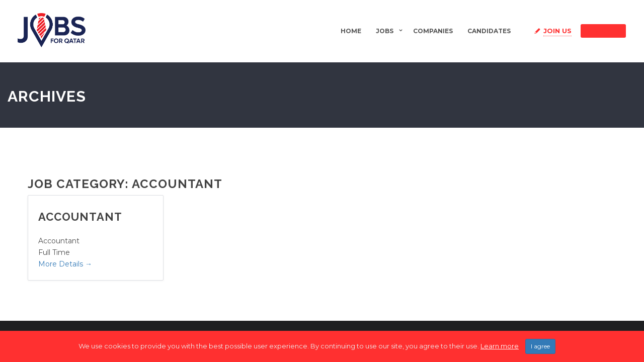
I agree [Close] (540, 347)
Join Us (557, 31)
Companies (433, 31)
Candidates (489, 31)
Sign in (603, 31)
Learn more (500, 347)
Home (351, 31)
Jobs (385, 31)
